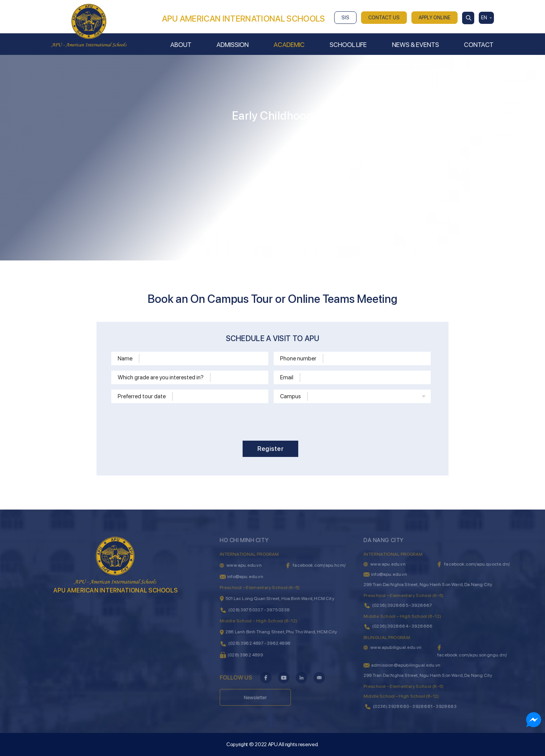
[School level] (238, 377)
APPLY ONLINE (434, 18)
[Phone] (376, 359)
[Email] (364, 377)
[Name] (202, 359)
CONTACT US (384, 18)
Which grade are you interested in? (161, 377)
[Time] (219, 396)
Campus (290, 396)
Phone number (298, 359)
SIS (345, 18)
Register (270, 449)
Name (125, 359)
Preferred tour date (142, 396)
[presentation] (276, 421)
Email (287, 377)
